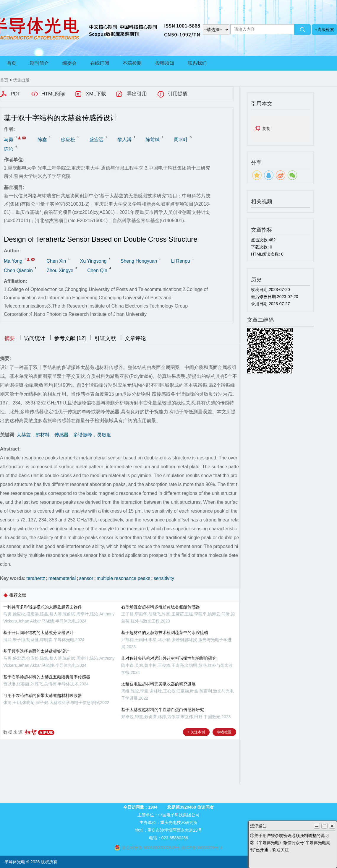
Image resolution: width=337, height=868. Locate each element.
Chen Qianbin (18, 270)
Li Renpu (181, 261)
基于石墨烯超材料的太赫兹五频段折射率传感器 (47, 677)
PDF (16, 94)
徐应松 (68, 140)
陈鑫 (42, 140)
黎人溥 (124, 140)
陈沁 (9, 149)
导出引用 (137, 94)
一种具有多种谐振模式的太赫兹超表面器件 (43, 607)
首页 (12, 63)
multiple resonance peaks (123, 578)
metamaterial (62, 578)
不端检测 (132, 63)
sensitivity (164, 578)
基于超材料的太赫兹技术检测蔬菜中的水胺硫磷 (165, 633)
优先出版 (21, 80)
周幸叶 (181, 140)
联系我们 (197, 63)
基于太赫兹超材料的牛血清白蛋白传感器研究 (163, 710)
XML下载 (96, 94)
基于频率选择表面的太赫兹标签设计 (36, 651)
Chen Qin (97, 270)
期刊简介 (39, 63)
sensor (86, 578)
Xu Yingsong (93, 261)
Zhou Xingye (60, 270)
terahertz (36, 578)
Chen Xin (56, 261)
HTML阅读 (53, 94)
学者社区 (224, 732)
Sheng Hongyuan (139, 261)
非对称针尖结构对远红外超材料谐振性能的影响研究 (169, 658)
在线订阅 (100, 63)
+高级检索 (324, 30)
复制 (266, 129)
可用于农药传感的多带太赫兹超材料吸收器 (43, 695)
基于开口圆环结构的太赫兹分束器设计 (38, 633)
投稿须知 (165, 63)
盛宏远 (96, 140)
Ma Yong (13, 261)
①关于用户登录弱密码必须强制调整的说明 (289, 836)
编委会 (69, 63)
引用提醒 (178, 94)
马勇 (9, 140)
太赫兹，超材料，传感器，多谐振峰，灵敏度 (64, 435)
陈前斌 (153, 140)
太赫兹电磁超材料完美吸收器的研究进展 (158, 684)
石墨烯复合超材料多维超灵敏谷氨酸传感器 (161, 607)
